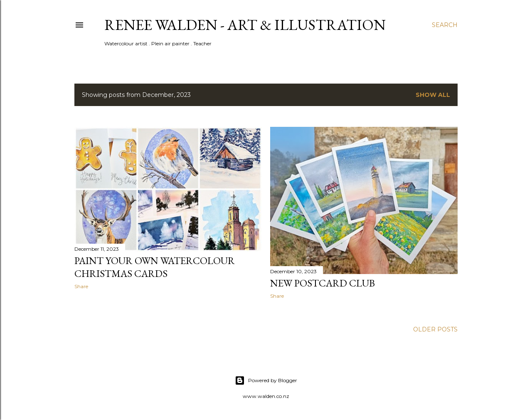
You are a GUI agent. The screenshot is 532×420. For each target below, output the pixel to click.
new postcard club (323, 283)
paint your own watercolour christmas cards (155, 267)
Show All (433, 95)
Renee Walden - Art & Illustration (245, 25)
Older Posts (435, 329)
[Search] (445, 25)
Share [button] (81, 286)
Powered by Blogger (266, 380)
